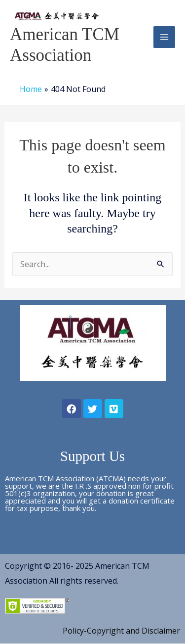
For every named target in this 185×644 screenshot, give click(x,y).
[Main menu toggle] (164, 37)
